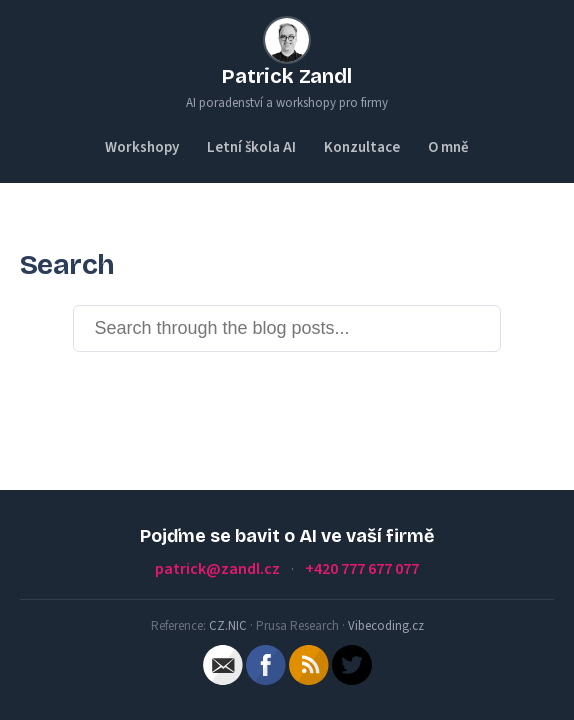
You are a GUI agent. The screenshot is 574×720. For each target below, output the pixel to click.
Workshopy (142, 147)
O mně (448, 147)
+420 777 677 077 (362, 569)
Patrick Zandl (286, 76)
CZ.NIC (228, 626)
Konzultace (362, 147)
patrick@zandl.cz (217, 569)
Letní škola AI (251, 147)
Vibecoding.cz (386, 626)
